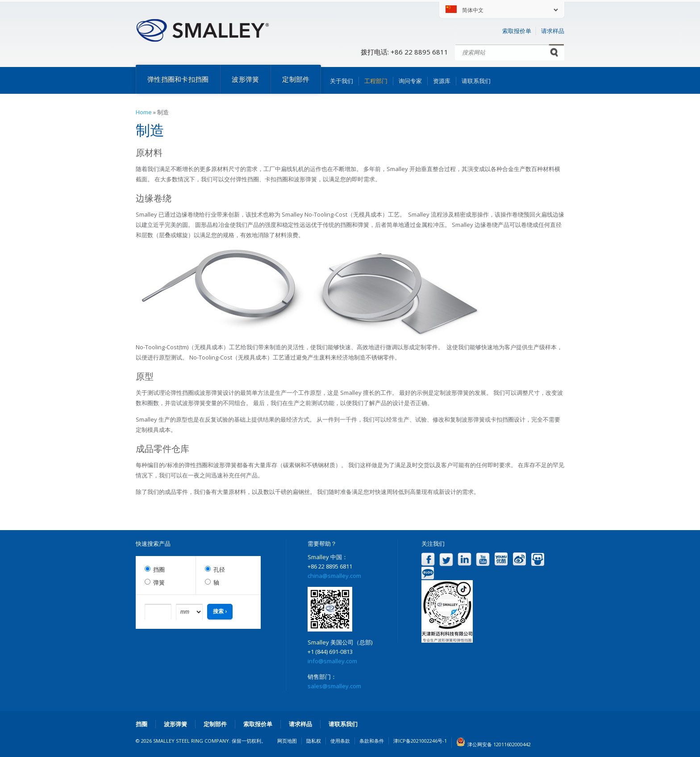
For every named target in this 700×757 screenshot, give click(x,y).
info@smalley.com (332, 661)
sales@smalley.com (334, 686)
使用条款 (340, 741)
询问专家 (410, 81)
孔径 (219, 570)
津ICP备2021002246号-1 (420, 741)
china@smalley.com (334, 576)
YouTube (483, 559)
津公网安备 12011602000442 (499, 744)
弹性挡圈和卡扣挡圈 (178, 79)
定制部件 (296, 79)
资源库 (442, 81)
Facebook (428, 559)
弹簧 (159, 583)
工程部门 (376, 81)
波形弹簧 (245, 79)
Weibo (519, 559)
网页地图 (287, 741)
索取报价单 (517, 31)
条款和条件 (372, 741)
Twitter (446, 559)
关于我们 (342, 81)
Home (144, 112)
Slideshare (538, 559)
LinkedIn (465, 559)
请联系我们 (476, 81)
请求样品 (553, 31)
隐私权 (314, 741)
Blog (428, 573)
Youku (501, 559)
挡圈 (159, 570)
